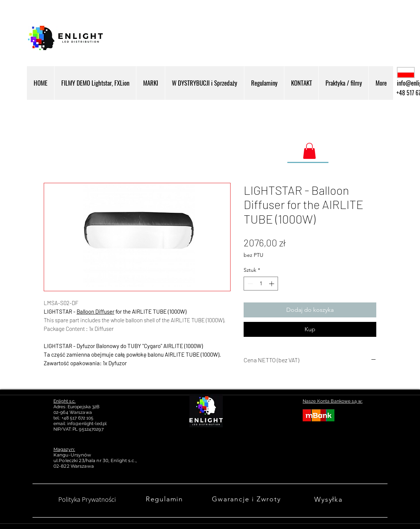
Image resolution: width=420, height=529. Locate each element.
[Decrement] (249, 284)
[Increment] (272, 284)
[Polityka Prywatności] (87, 499)
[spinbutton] (261, 284)
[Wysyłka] (329, 499)
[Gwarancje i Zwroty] (247, 499)
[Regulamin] (165, 499)
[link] (309, 151)
